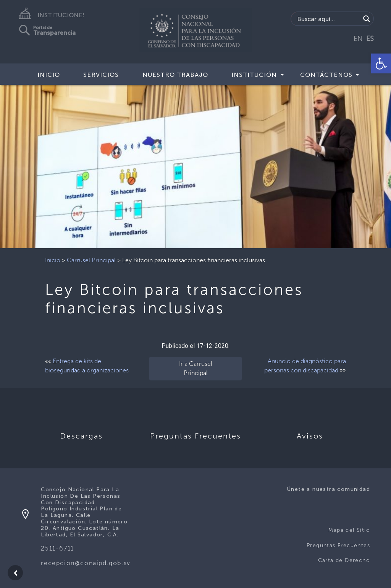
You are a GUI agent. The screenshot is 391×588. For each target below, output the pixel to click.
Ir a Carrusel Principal (196, 368)
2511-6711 (57, 548)
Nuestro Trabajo (175, 75)
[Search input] (328, 19)
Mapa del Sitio (349, 530)
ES (370, 39)
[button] (381, 63)
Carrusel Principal (91, 260)
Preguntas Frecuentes (338, 545)
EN (358, 39)
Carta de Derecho (344, 560)
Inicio (49, 75)
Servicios (101, 75)
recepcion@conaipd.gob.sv (86, 563)
